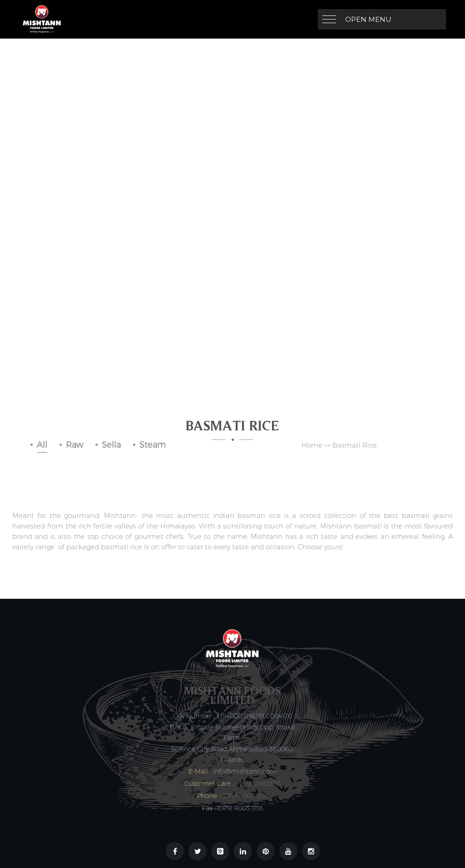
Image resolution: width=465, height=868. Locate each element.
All (42, 445)
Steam (153, 445)
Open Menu (368, 19)
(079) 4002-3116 (245, 796)
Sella (111, 445)
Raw (74, 445)
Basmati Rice (355, 445)
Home (312, 445)
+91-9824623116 (258, 784)
